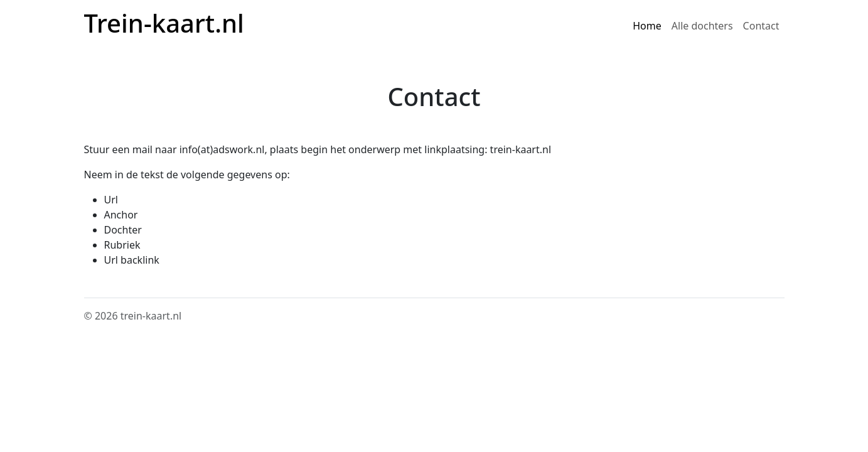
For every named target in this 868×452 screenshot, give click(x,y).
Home (647, 26)
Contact (761, 26)
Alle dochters (702, 26)
